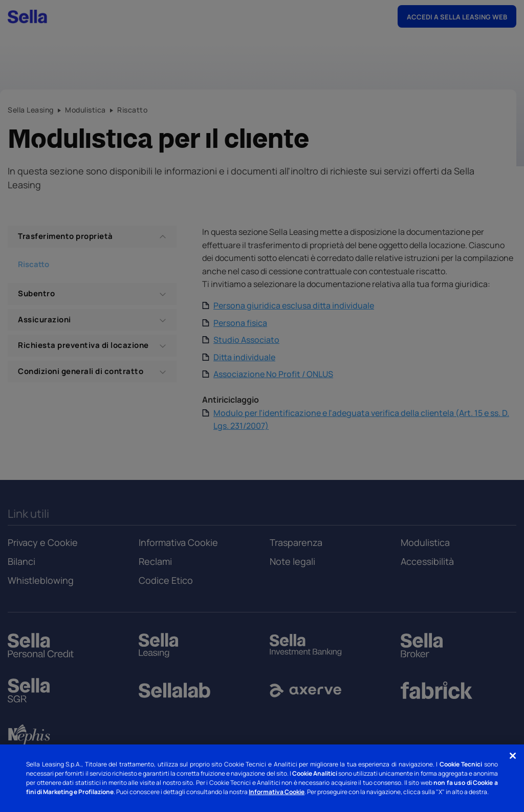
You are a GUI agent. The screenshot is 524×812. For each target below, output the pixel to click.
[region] (262, 778)
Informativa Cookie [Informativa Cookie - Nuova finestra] (277, 792)
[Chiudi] (513, 756)
